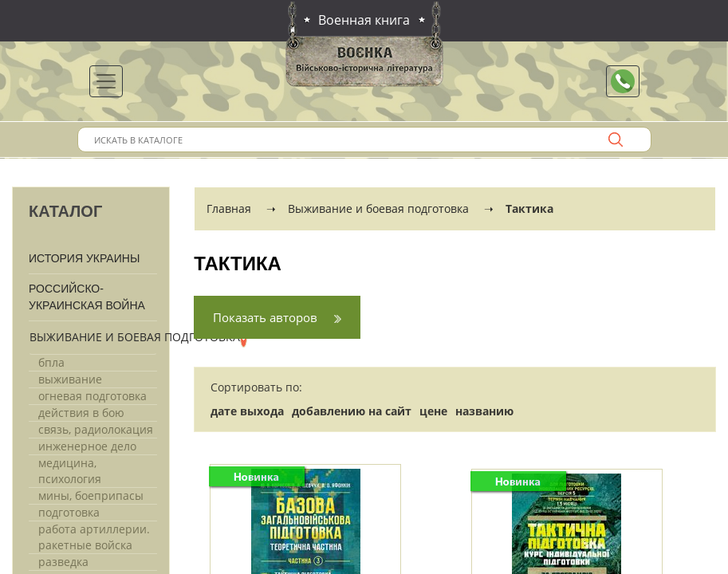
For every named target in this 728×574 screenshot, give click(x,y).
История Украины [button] (84, 258)
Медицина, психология (70, 471)
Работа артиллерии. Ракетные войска (94, 537)
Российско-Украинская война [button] (87, 297)
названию (484, 411)
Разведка (63, 562)
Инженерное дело (87, 446)
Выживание (70, 379)
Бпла (51, 362)
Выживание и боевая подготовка (135, 337)
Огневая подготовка (92, 396)
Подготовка (69, 512)
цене (433, 411)
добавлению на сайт (352, 411)
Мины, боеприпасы (91, 495)
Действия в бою (81, 413)
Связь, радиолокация (96, 429)
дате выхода (247, 411)
